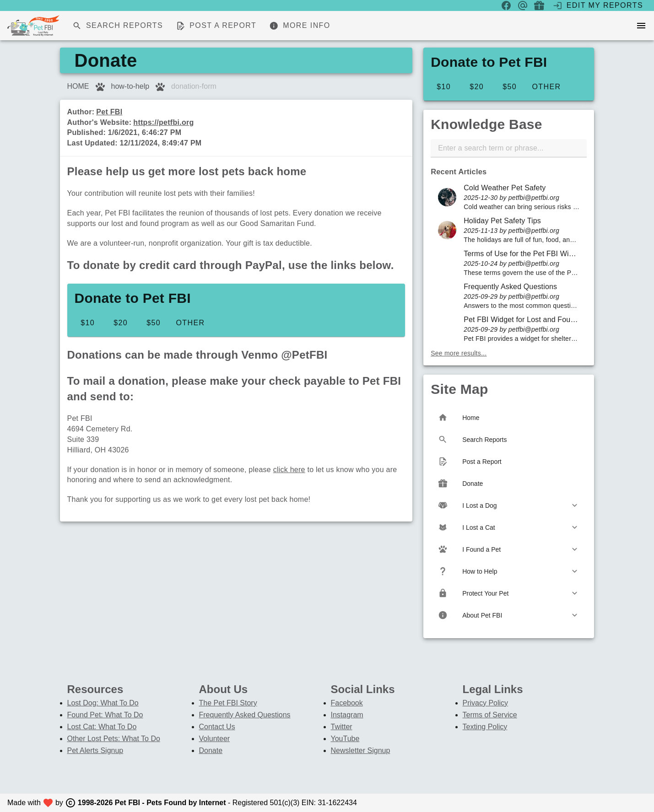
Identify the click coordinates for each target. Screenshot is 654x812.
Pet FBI (109, 112)
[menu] (641, 26)
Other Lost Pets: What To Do (114, 739)
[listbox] (509, 263)
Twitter (342, 727)
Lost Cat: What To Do (102, 727)
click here (289, 470)
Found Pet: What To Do (105, 715)
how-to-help (130, 86)
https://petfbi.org (163, 122)
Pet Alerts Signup (95, 750)
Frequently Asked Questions (245, 715)
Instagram (347, 715)
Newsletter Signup (361, 750)
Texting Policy (485, 727)
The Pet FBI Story (228, 703)
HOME (78, 86)
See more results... (459, 353)
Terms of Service (490, 715)
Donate (211, 750)
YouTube (345, 739)
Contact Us (217, 727)
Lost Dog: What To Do (103, 703)
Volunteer (215, 739)
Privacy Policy (486, 703)
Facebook (347, 703)
